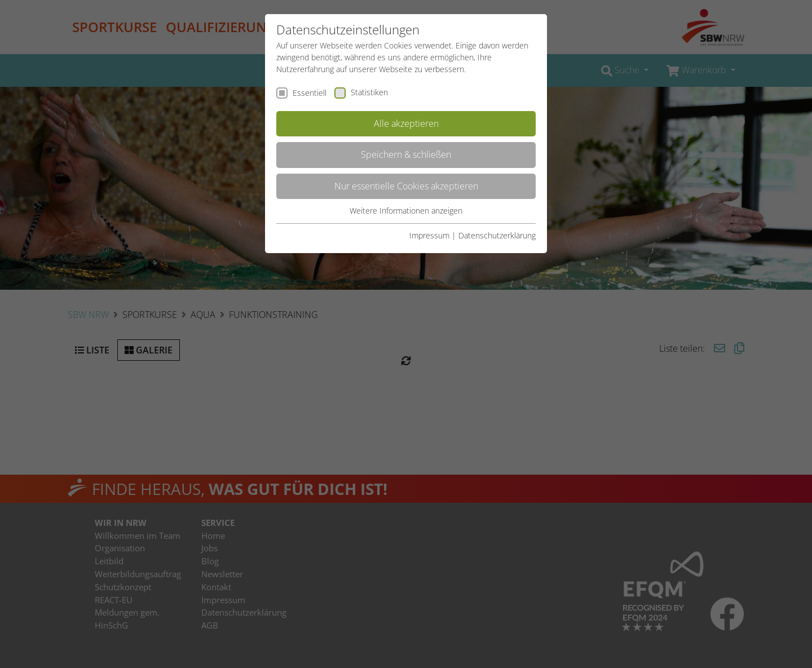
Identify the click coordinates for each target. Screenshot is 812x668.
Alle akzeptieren (406, 123)
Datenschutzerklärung (497, 235)
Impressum (429, 235)
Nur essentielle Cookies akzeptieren (406, 186)
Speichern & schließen (406, 154)
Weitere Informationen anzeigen (406, 211)
